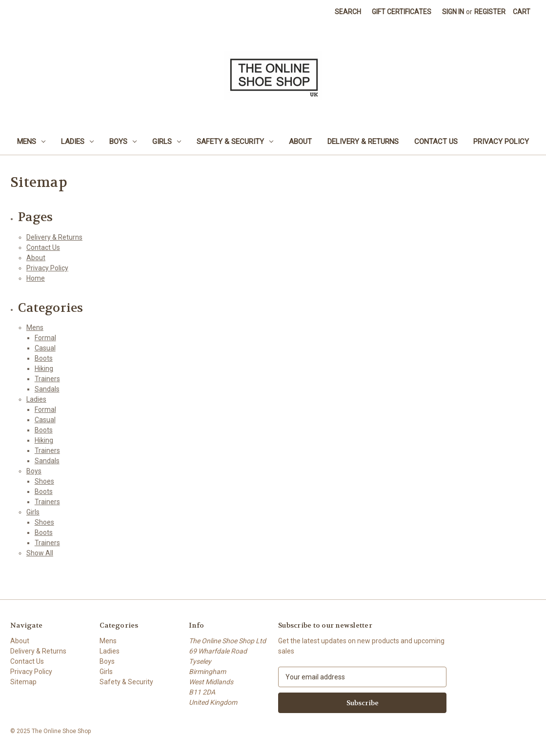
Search (348, 12)
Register (490, 12)
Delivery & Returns (363, 142)
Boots (44, 358)
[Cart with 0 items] (522, 12)
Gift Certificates (402, 12)
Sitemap (23, 682)
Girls (167, 142)
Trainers (47, 379)
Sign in (453, 12)
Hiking (44, 368)
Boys (123, 142)
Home (36, 278)
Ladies (77, 142)
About (300, 142)
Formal (45, 338)
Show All (40, 553)
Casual (45, 348)
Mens (31, 142)
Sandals (47, 389)
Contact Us (436, 142)
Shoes (44, 481)
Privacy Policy (501, 142)
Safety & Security (235, 142)
